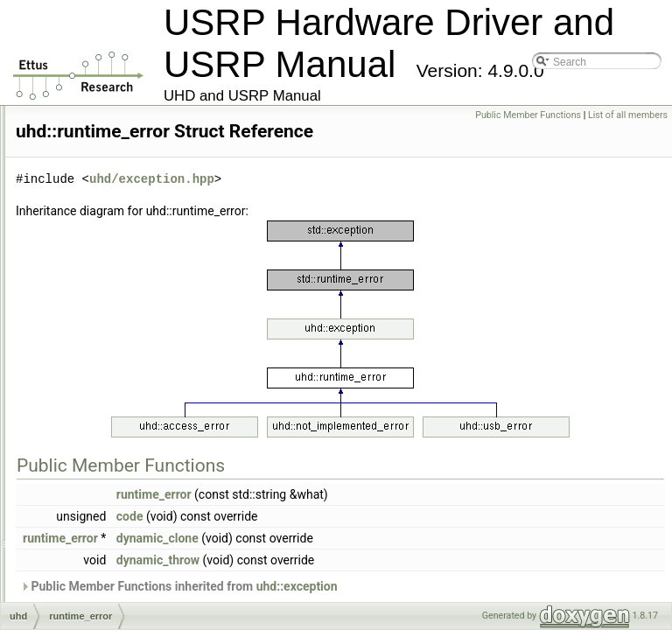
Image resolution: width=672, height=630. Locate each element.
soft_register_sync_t (119, 458)
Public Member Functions (528, 115)
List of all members (628, 115)
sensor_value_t (107, 420)
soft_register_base (115, 439)
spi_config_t (100, 555)
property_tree (103, 247)
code (349, 541)
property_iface (105, 227)
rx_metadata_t (105, 381)
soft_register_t (105, 478)
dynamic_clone (376, 563)
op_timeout (98, 150)
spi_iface (92, 574)
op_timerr (94, 170)
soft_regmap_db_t (114, 516)
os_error (91, 189)
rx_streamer (100, 401)
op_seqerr (95, 131)
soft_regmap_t (105, 535)
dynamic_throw (377, 584)
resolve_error (103, 304)
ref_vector (95, 285)
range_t (90, 266)
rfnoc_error (98, 324)
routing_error (102, 343)
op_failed (93, 112)
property (91, 208)
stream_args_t (105, 593)
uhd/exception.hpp (371, 203)
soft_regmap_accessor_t (129, 497)
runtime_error (103, 362)
